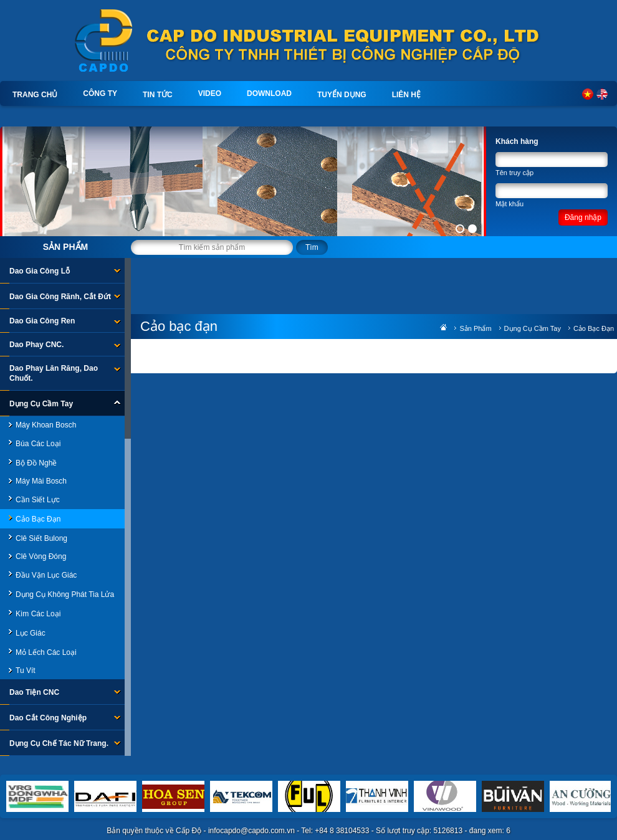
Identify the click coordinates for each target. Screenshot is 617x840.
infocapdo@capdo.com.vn (251, 831)
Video (210, 93)
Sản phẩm (65, 247)
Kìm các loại (38, 614)
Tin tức (158, 95)
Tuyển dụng (342, 95)
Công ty (100, 93)
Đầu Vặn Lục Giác (46, 575)
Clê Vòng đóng (41, 556)
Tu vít (26, 671)
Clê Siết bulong (41, 538)
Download (269, 93)
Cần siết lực (38, 500)
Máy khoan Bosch (46, 425)
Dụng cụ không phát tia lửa (65, 594)
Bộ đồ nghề (36, 463)
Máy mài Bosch (41, 481)
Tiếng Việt (588, 94)
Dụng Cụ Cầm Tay (533, 328)
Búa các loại (38, 444)
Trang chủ (35, 95)
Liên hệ (406, 95)
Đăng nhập (583, 217)
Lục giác (31, 633)
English (602, 94)
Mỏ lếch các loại (46, 652)
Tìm (312, 247)
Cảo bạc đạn (38, 519)
